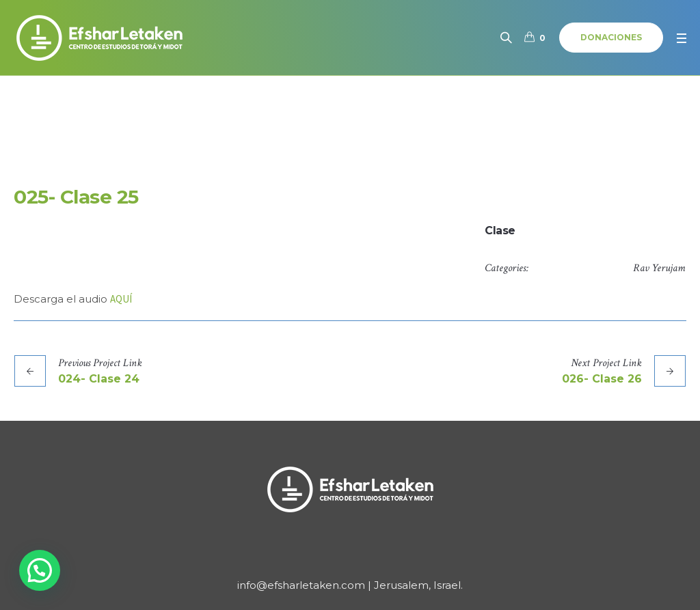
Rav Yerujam (659, 268)
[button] (40, 570)
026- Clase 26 (602, 379)
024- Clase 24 (99, 379)
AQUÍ (121, 299)
